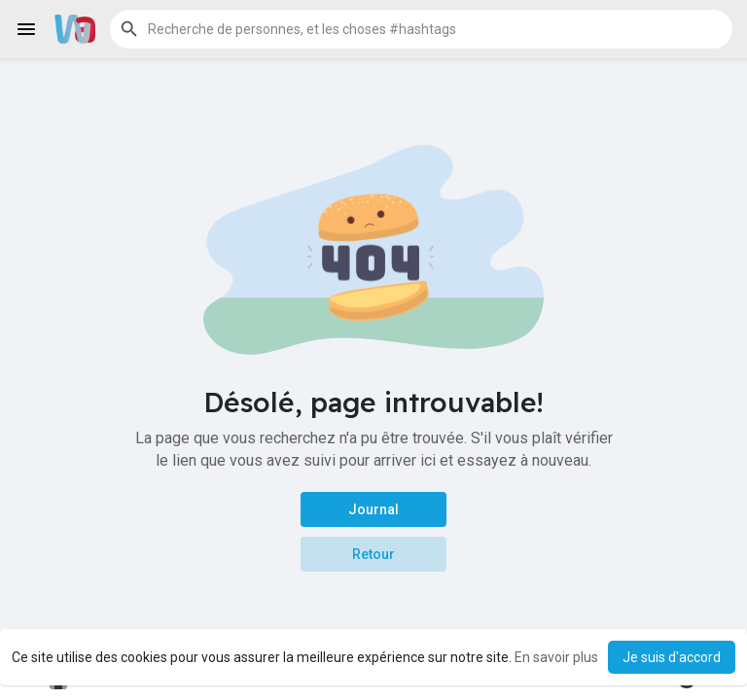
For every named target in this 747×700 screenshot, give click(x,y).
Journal (373, 509)
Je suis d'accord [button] (672, 657)
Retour (373, 554)
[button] (421, 29)
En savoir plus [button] (556, 657)
